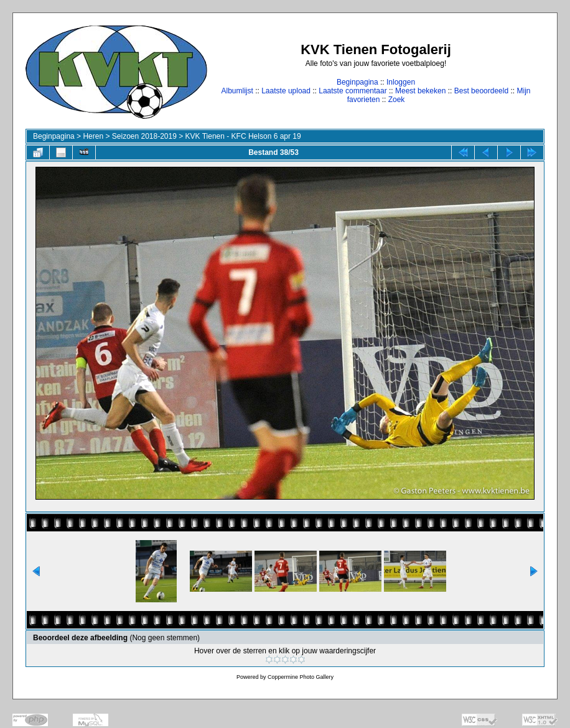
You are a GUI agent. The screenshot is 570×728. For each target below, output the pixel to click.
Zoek (397, 100)
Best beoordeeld (481, 91)
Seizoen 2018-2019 (144, 136)
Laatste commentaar (353, 91)
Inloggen (401, 82)
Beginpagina (357, 82)
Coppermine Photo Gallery (301, 677)
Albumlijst (237, 91)
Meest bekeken (420, 91)
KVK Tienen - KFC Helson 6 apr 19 (243, 136)
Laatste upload (286, 91)
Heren (93, 136)
